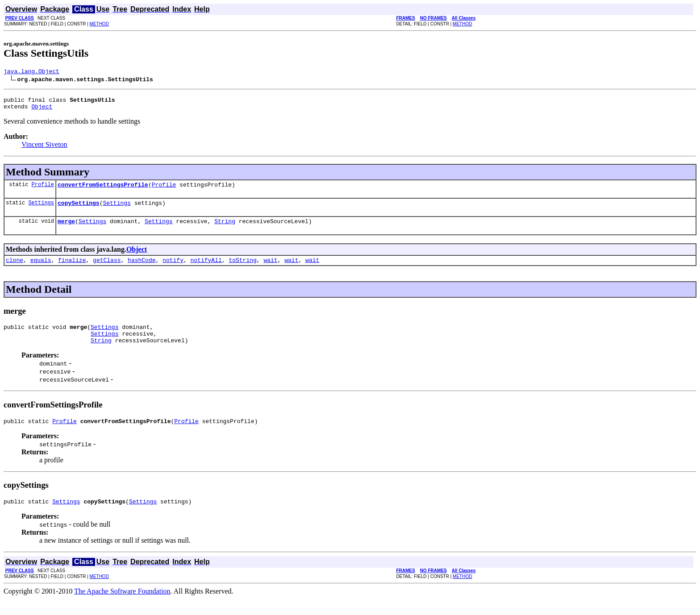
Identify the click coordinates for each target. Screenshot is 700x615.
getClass (107, 269)
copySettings (79, 209)
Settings (41, 209)
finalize (72, 269)
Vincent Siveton (44, 148)
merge (66, 229)
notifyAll (206, 269)
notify (173, 269)
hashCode (142, 269)
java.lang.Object (31, 72)
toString (242, 269)
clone (15, 269)
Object (42, 110)
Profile (43, 189)
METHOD (99, 24)
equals (41, 269)
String (225, 229)
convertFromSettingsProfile (103, 190)
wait (270, 269)
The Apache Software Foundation (122, 607)
